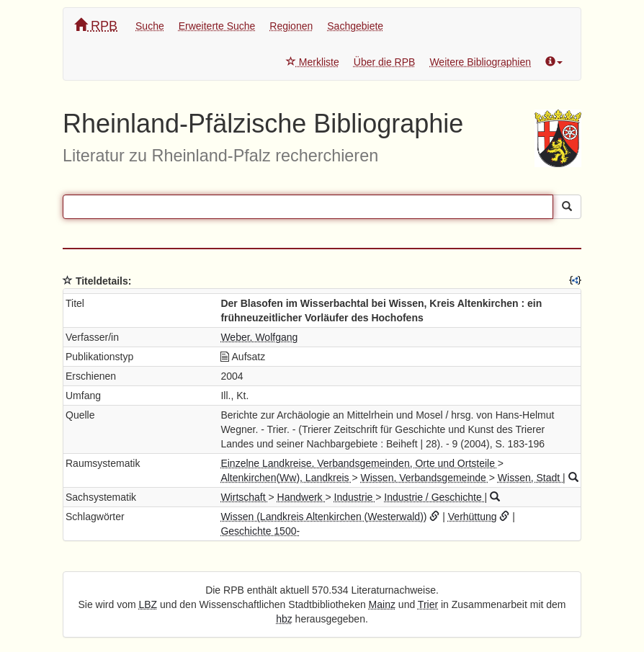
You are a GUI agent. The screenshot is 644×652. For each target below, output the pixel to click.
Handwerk (301, 497)
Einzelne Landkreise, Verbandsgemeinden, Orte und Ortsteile (359, 463)
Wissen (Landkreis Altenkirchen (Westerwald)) (323, 517)
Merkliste (313, 62)
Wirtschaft (244, 497)
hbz (284, 619)
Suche (150, 26)
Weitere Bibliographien (480, 62)
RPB (96, 26)
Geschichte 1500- (260, 531)
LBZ (148, 604)
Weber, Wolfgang (259, 337)
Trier (428, 604)
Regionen (291, 26)
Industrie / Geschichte (434, 497)
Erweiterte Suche (217, 26)
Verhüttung (473, 517)
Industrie (355, 497)
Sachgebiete (355, 26)
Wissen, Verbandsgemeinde (425, 478)
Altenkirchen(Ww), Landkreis (286, 478)
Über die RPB (385, 62)
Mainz (382, 604)
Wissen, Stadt (530, 478)
